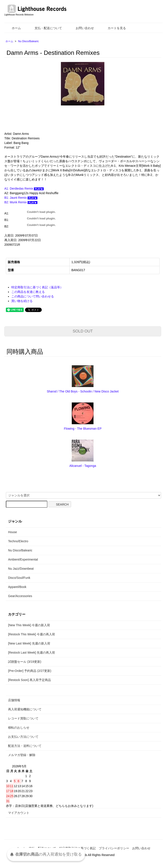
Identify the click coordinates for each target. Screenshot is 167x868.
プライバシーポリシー (114, 848)
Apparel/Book (17, 587)
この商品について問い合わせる (33, 296)
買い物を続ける (22, 301)
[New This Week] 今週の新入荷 (29, 625)
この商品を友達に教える (28, 292)
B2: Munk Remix (21, 202)
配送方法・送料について (25, 746)
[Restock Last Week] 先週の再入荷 (32, 653)
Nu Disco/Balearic (28, 41)
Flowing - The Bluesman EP (83, 429)
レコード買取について (23, 718)
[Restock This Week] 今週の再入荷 (32, 634)
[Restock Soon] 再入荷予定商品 (29, 680)
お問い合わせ (82, 28)
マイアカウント (19, 813)
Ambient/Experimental (23, 559)
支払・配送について (45, 28)
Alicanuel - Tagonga (83, 466)
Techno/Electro (18, 541)
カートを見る (114, 28)
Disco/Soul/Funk (19, 578)
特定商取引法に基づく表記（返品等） (37, 287)
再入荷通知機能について (25, 709)
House (12, 532)
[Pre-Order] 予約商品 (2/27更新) (30, 671)
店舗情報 (14, 700)
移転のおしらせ (19, 728)
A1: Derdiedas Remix (24, 189)
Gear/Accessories (20, 596)
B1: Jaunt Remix (21, 198)
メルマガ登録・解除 (22, 755)
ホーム (13, 28)
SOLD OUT (83, 331)
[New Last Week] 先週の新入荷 (29, 643)
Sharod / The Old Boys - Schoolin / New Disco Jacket (83, 391)
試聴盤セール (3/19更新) (25, 662)
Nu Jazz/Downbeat (21, 569)
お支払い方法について (23, 737)
